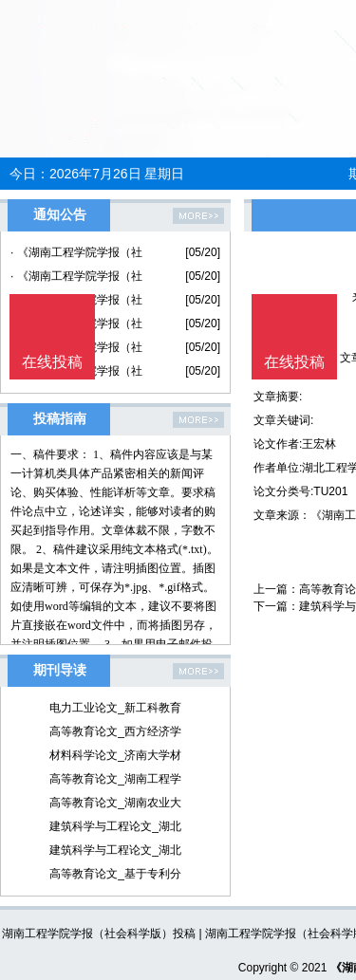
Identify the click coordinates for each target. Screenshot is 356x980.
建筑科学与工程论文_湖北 (115, 826)
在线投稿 (294, 362)
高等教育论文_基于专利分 (115, 874)
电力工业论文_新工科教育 (115, 708)
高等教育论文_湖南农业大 (115, 803)
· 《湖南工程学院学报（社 (76, 252)
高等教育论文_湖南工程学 (115, 779)
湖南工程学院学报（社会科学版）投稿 (99, 934)
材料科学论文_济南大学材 (115, 755)
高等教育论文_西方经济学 (115, 731)
